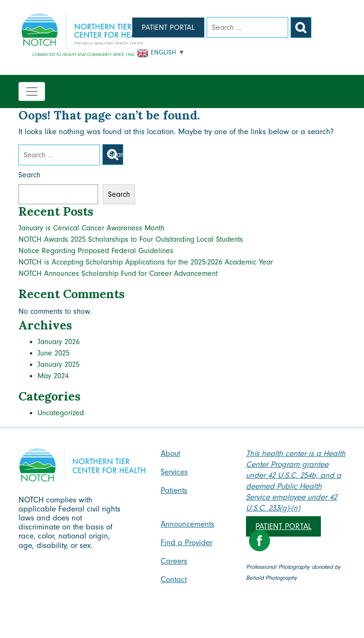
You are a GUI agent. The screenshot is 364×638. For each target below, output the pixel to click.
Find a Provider (187, 542)
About (170, 453)
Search (29, 175)
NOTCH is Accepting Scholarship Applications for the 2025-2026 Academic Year (146, 262)
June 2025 (54, 353)
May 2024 (53, 376)
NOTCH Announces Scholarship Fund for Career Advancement (118, 273)
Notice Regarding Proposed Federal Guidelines (96, 251)
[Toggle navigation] (32, 91)
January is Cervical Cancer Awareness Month (91, 228)
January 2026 (59, 342)
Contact (174, 579)
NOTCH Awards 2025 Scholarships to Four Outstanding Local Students (131, 239)
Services (174, 472)
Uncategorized (61, 413)
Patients (174, 490)
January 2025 (59, 365)
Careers (174, 561)
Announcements (187, 524)
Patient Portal (168, 27)
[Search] (247, 27)
